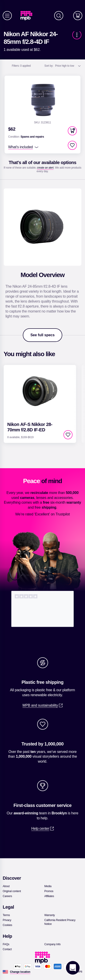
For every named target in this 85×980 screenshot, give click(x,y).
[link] (28, 16)
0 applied (21, 66)
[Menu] (7, 16)
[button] (72, 131)
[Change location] (20, 972)
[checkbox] (72, 145)
